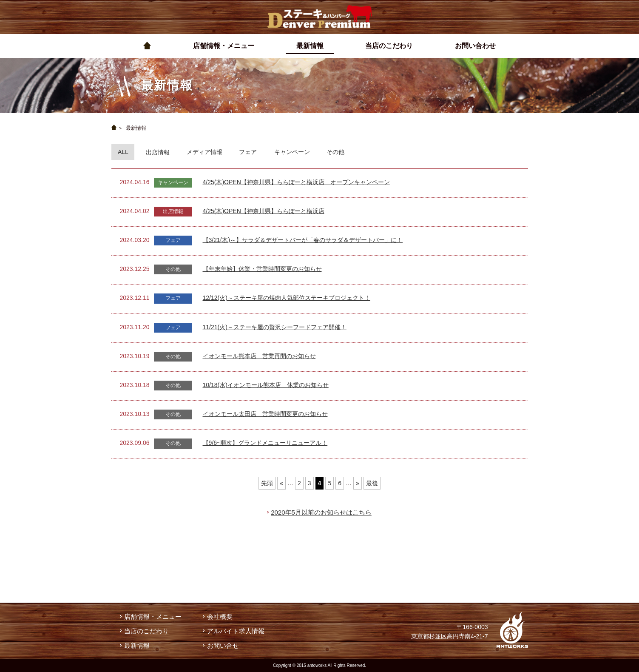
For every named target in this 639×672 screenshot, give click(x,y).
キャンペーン (292, 152)
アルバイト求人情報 (236, 631)
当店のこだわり (146, 631)
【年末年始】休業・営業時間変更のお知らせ (262, 269)
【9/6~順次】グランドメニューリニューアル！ (265, 443)
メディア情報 (204, 152)
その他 (335, 152)
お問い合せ (223, 645)
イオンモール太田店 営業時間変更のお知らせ (265, 414)
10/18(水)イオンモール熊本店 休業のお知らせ (266, 385)
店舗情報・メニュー (153, 616)
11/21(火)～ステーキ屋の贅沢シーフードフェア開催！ (275, 327)
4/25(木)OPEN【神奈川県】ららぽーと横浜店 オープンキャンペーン (296, 182)
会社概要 (220, 616)
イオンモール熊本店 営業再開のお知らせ (259, 356)
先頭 (267, 483)
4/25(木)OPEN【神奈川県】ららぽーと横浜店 (264, 211)
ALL (123, 152)
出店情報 (158, 152)
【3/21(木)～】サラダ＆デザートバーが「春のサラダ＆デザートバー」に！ (303, 240)
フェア (248, 152)
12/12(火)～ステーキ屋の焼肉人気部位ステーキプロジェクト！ (287, 298)
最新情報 (137, 645)
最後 (372, 483)
